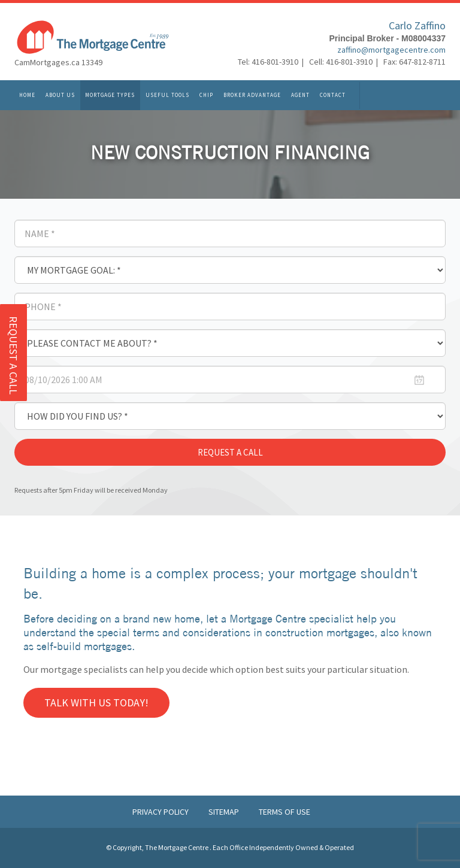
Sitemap (225, 812)
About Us (60, 97)
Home (27, 97)
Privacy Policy (161, 812)
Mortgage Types (110, 97)
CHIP (206, 97)
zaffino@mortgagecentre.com (391, 51)
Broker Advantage (252, 97)
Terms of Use (285, 812)
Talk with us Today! (96, 702)
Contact (333, 97)
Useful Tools (167, 97)
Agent (300, 97)
